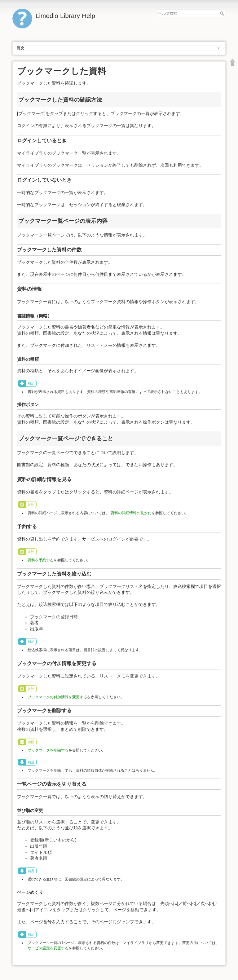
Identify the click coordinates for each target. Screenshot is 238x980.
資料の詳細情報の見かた (131, 513)
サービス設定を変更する (48, 948)
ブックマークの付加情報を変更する (57, 697)
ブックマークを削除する (48, 750)
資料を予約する (41, 560)
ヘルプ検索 (223, 13)
